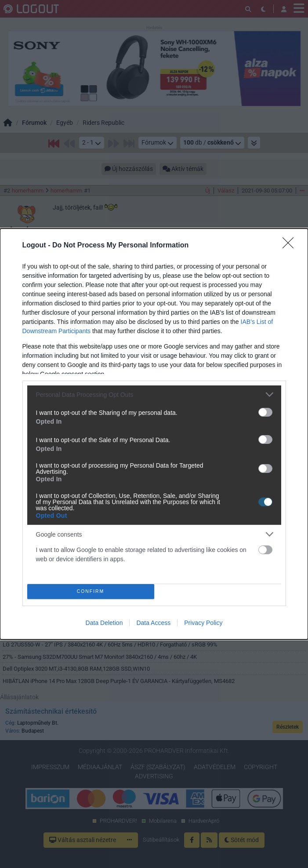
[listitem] (154, 394)
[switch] (265, 412)
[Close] (291, 246)
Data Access (153, 623)
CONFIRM (91, 592)
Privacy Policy (203, 623)
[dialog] (154, 434)
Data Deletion (104, 623)
